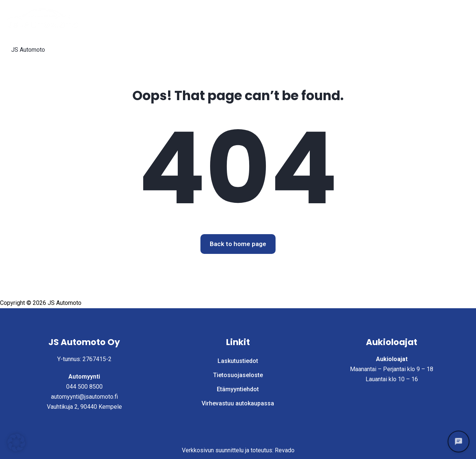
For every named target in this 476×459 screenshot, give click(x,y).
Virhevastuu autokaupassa (292, 49)
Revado (285, 450)
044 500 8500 (84, 387)
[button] (16, 443)
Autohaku (280, 18)
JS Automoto (28, 50)
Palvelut (323, 18)
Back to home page (238, 244)
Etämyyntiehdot (218, 49)
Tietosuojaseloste (155, 49)
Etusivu (242, 18)
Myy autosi (369, 18)
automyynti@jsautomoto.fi (84, 397)
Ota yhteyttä (445, 18)
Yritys (406, 18)
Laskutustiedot (93, 49)
